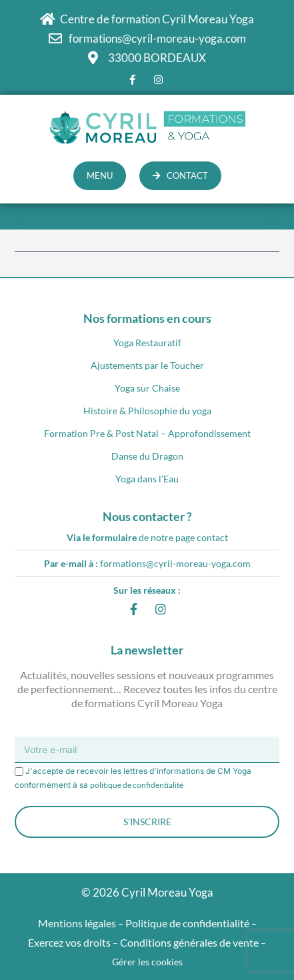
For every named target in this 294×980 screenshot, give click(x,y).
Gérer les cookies (147, 962)
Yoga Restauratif (147, 343)
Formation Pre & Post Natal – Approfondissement (147, 433)
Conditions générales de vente (189, 942)
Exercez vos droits (69, 942)
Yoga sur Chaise (147, 388)
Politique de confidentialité (187, 923)
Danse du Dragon (147, 456)
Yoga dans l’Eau (147, 479)
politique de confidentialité (137, 785)
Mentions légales (77, 923)
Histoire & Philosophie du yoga (147, 411)
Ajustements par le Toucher (147, 365)
